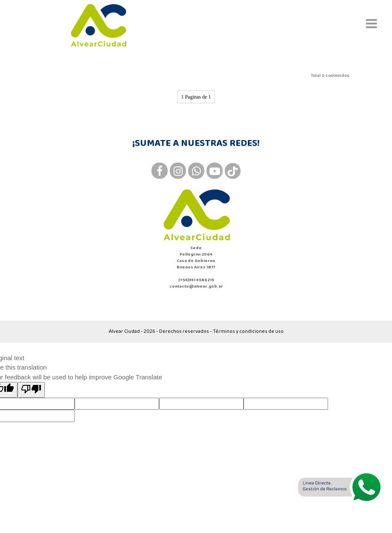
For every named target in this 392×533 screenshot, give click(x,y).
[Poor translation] (31, 390)
